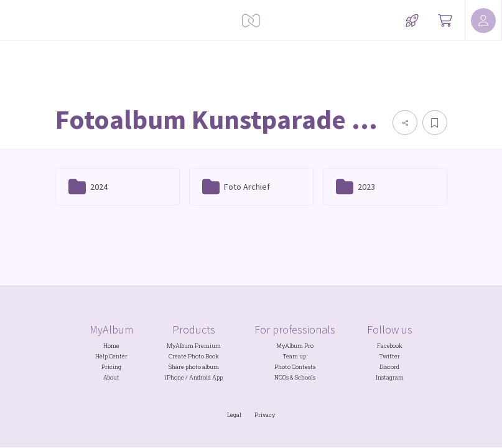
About (111, 377)
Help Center (111, 356)
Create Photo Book (194, 356)
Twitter (390, 356)
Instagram (390, 377)
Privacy (265, 415)
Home (111, 346)
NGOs (281, 377)
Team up (295, 356)
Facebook (390, 346)
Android (200, 377)
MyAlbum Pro (295, 346)
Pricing (111, 367)
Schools (305, 377)
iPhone (174, 377)
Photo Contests (295, 367)
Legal (234, 415)
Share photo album (194, 367)
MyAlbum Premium (194, 346)
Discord (389, 367)
